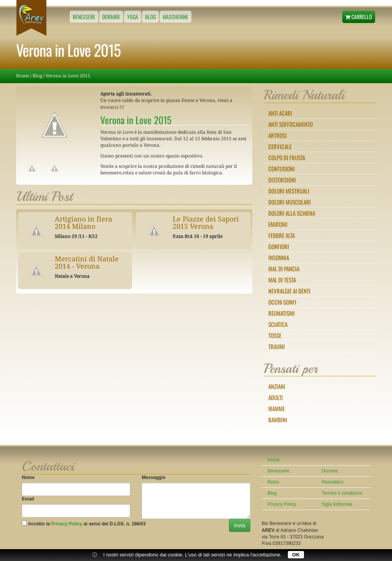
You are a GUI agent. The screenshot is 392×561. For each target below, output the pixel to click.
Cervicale (280, 146)
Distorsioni (282, 180)
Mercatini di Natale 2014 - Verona (87, 263)
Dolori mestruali (289, 191)
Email (28, 499)
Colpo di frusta (287, 157)
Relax (274, 482)
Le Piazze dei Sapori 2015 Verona (206, 223)
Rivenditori (332, 482)
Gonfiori (279, 246)
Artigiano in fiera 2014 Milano (83, 223)
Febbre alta (282, 235)
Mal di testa (282, 280)
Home (23, 76)
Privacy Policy (67, 524)
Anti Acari (280, 113)
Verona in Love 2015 (68, 76)
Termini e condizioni (342, 493)
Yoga (133, 17)
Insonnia (279, 258)
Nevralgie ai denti (289, 291)
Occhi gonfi (282, 302)
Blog (150, 17)
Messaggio (154, 477)
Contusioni (282, 169)
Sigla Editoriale (337, 504)
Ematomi (278, 224)
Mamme (277, 408)
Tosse (275, 335)
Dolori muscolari (290, 202)
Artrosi (278, 135)
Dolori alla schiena (292, 213)
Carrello (359, 17)
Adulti (276, 397)
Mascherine (176, 17)
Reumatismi (282, 313)
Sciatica (278, 324)
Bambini (278, 420)
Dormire (111, 17)
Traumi (277, 346)
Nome (28, 477)
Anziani (277, 386)
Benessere (84, 17)
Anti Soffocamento (291, 124)
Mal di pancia (284, 269)
